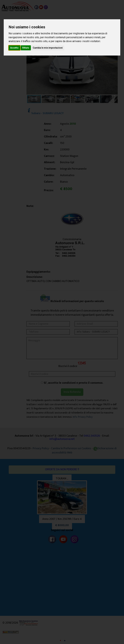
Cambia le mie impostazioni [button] (48, 48)
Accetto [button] (14, 48)
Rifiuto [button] (26, 48)
